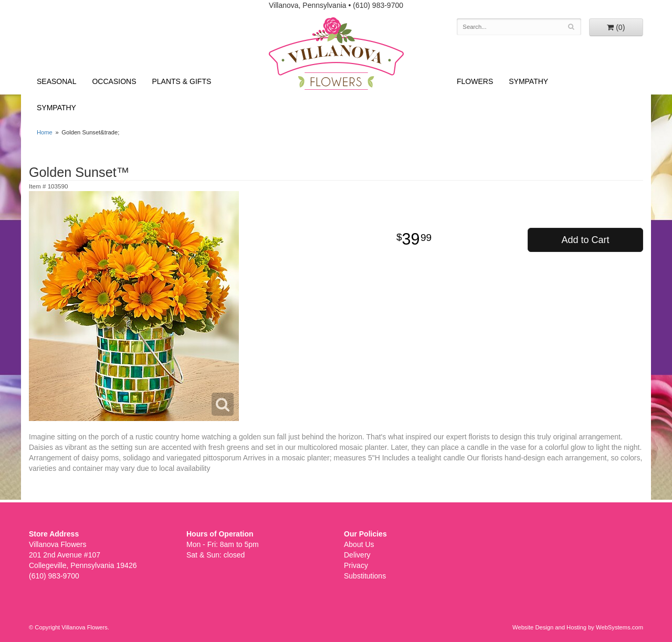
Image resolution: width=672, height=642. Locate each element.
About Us (359, 544)
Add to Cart (585, 240)
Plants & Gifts (182, 81)
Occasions (114, 81)
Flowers (475, 81)
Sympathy (56, 108)
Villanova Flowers (336, 54)
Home (45, 132)
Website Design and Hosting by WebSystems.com (578, 627)
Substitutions (365, 576)
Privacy (356, 565)
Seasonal (56, 81)
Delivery (357, 555)
